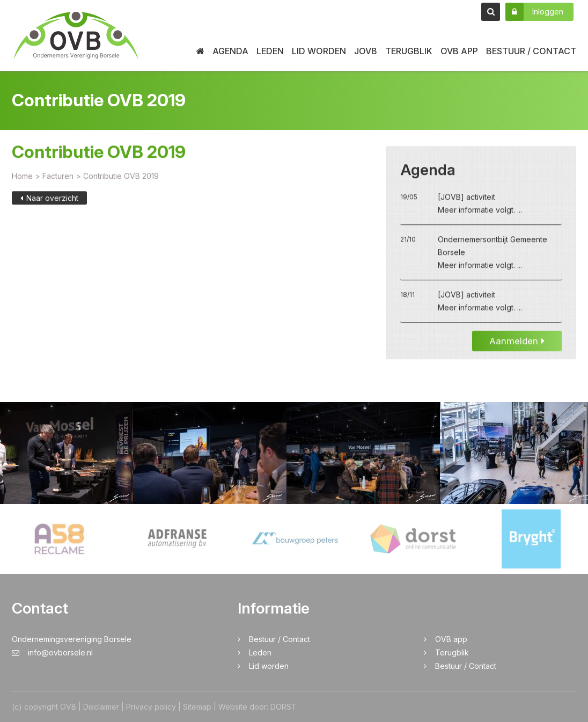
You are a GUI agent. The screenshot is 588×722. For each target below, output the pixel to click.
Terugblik (409, 51)
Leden (270, 51)
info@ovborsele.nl (52, 652)
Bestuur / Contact (531, 51)
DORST (284, 707)
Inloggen (534, 12)
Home (22, 177)
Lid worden (319, 51)
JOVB (366, 51)
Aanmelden (517, 342)
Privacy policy (151, 707)
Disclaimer (101, 707)
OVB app (459, 51)
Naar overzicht (49, 199)
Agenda (230, 51)
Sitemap (197, 707)
